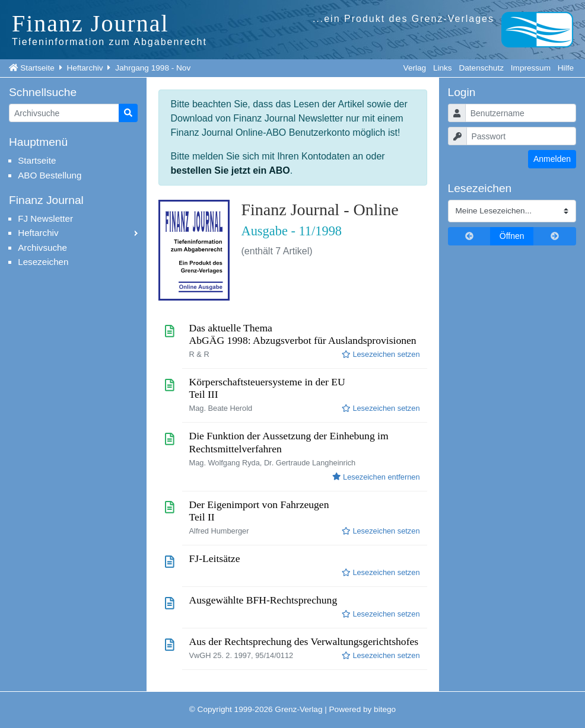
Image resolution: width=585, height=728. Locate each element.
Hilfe (566, 68)
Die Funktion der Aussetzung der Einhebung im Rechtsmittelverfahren (289, 442)
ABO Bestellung (50, 175)
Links (443, 68)
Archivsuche (42, 248)
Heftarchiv (85, 68)
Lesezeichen (43, 262)
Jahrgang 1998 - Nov (153, 68)
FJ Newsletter (45, 218)
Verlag (415, 68)
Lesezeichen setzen (381, 354)
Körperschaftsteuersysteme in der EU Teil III (267, 388)
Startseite (37, 68)
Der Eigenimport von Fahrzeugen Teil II (259, 511)
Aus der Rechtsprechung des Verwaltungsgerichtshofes (304, 641)
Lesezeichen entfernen (376, 477)
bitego (385, 709)
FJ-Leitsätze (215, 558)
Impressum (531, 68)
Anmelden (552, 159)
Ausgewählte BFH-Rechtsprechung (263, 600)
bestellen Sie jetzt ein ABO (230, 170)
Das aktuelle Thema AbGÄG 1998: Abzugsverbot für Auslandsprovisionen (303, 334)
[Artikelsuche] (64, 113)
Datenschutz (481, 68)
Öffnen (512, 236)
